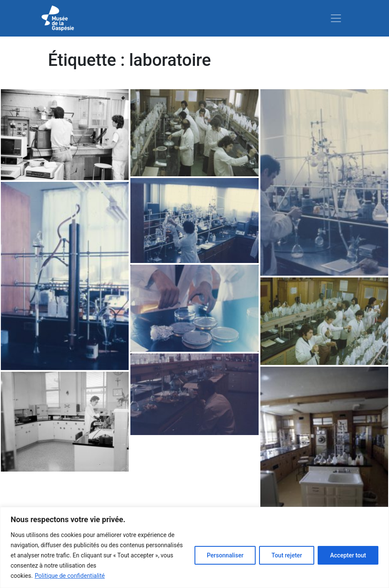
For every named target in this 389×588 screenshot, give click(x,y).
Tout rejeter (287, 555)
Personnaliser (225, 555)
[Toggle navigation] (336, 18)
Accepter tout (348, 555)
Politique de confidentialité (70, 576)
